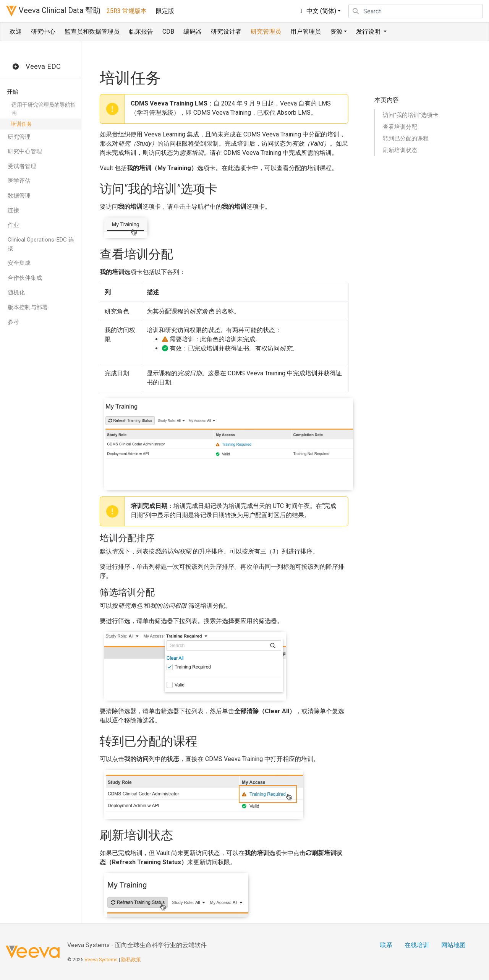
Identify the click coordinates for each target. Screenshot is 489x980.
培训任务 (21, 124)
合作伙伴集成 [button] (25, 278)
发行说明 (369, 32)
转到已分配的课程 (406, 138)
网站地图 (453, 945)
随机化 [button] (16, 292)
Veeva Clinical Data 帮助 (53, 11)
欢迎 (16, 32)
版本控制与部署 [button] (28, 307)
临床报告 (141, 32)
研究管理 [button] (19, 137)
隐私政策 (131, 960)
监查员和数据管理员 (92, 32)
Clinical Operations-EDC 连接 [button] (41, 244)
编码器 (193, 32)
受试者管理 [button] (22, 166)
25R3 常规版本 (127, 11)
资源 (336, 32)
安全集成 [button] (19, 263)
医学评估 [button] (19, 181)
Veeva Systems (101, 960)
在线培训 (417, 945)
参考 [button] (13, 322)
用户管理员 (306, 32)
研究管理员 (266, 32)
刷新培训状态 (400, 150)
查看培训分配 (400, 127)
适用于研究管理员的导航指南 (44, 109)
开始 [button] (13, 92)
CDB (168, 32)
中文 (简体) (317, 11)
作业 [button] (13, 225)
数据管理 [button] (19, 196)
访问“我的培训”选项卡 (410, 115)
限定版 (165, 11)
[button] (16, 67)
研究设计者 (226, 32)
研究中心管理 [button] (25, 151)
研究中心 (43, 32)
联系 (386, 945)
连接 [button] (13, 210)
